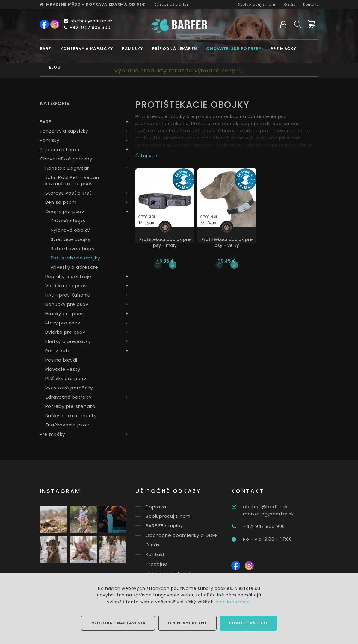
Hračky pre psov (65, 313)
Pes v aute (58, 351)
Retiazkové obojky (73, 249)
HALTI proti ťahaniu (68, 295)
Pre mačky (284, 49)
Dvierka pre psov (65, 332)
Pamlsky (132, 49)
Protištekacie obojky (75, 258)
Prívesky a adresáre (74, 267)
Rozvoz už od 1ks (171, 4)
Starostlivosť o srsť (68, 193)
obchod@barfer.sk (88, 21)
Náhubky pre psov (67, 304)
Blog (55, 67)
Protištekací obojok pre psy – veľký (227, 242)
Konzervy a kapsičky (87, 49)
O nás (290, 4)
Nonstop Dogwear (67, 168)
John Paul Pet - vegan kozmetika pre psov (72, 180)
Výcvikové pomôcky (69, 388)
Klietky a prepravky (68, 341)
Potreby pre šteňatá (70, 406)
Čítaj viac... (149, 155)
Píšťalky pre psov (66, 378)
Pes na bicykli (61, 360)
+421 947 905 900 (87, 28)
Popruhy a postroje (68, 276)
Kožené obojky (68, 221)
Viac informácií (233, 602)
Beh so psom (61, 202)
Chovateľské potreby (234, 49)
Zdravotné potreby (68, 397)
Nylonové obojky (70, 230)
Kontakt (311, 4)
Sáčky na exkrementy (71, 416)
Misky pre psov (63, 323)
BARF (46, 49)
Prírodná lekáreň (175, 49)
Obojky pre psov (65, 211)
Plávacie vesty (63, 369)
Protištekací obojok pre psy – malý (165, 242)
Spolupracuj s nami (257, 4)
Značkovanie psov (67, 425)
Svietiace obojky (71, 239)
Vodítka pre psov (66, 286)
